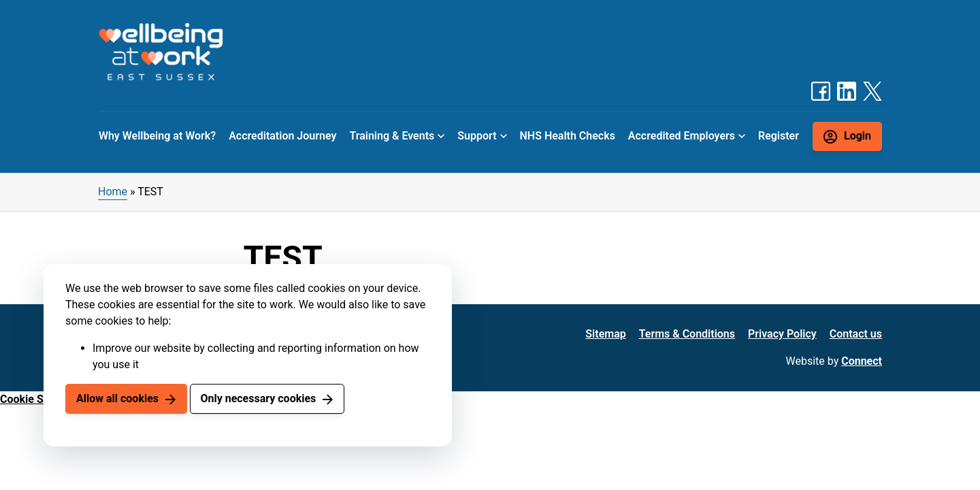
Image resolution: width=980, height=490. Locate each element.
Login (857, 136)
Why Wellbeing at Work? (157, 136)
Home (113, 192)
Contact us (856, 334)
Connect (862, 361)
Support (477, 136)
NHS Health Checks (567, 136)
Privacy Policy (782, 334)
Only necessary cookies (258, 398)
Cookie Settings (39, 399)
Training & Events (392, 136)
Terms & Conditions (687, 334)
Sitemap (605, 334)
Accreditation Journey (282, 136)
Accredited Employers (682, 136)
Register (779, 136)
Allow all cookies (117, 398)
